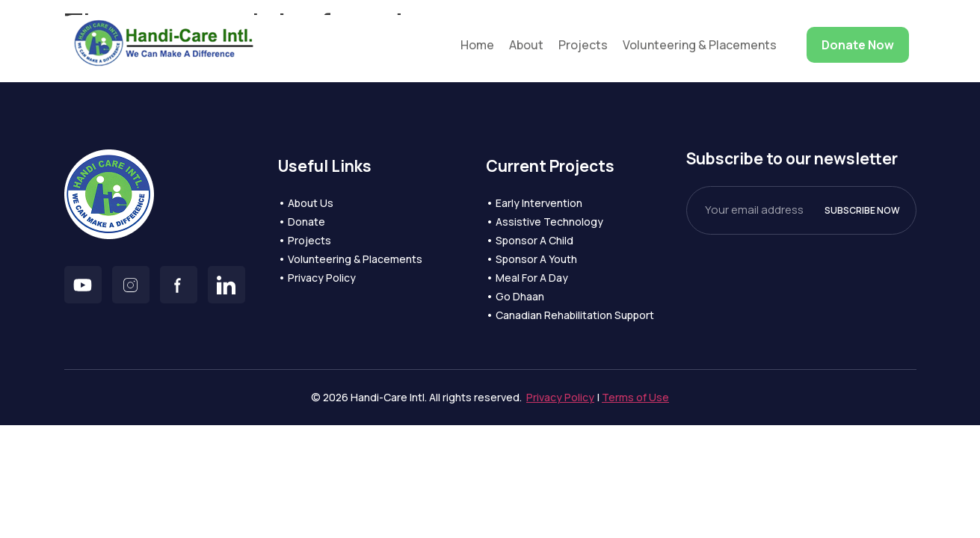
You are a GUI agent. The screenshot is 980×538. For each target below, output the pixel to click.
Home (477, 45)
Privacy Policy (560, 397)
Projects (583, 45)
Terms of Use (635, 397)
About (526, 45)
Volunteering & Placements (700, 45)
